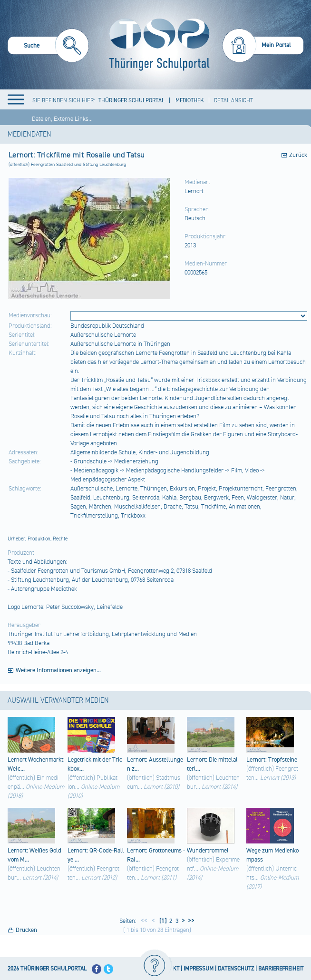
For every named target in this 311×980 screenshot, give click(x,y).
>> (190, 921)
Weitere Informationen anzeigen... (58, 670)
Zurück (298, 155)
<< (144, 921)
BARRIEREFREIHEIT (281, 969)
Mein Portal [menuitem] (276, 45)
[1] (162, 921)
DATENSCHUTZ (236, 969)
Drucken (26, 930)
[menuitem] (48, 47)
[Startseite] (157, 45)
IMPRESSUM (199, 969)
